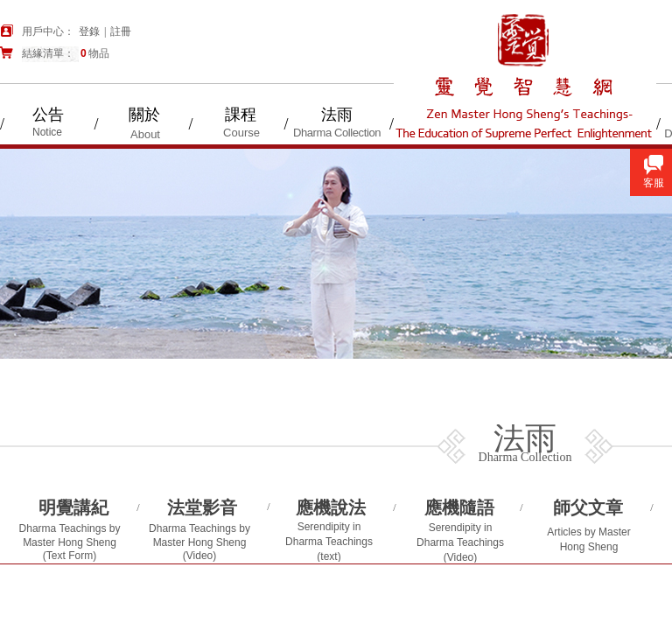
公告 (48, 115)
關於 (144, 115)
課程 (241, 115)
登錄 (89, 31)
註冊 (121, 31)
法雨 (337, 115)
